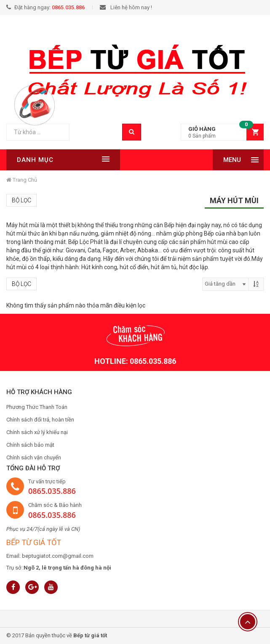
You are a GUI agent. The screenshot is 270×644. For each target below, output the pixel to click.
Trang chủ (22, 180)
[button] (222, 132)
